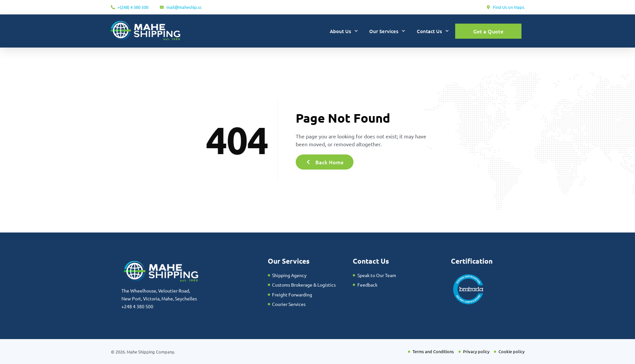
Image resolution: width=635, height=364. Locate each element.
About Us (344, 31)
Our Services (387, 31)
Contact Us (433, 31)
